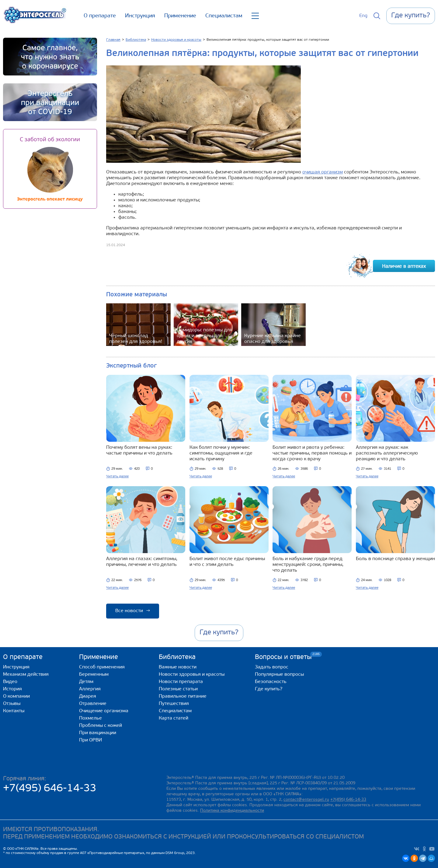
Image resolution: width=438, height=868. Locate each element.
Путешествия (174, 704)
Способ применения (102, 667)
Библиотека (177, 657)
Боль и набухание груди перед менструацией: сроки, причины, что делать (308, 565)
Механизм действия (26, 675)
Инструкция (140, 16)
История (12, 689)
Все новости (133, 611)
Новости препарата (181, 682)
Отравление (93, 704)
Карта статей (174, 718)
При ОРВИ (90, 740)
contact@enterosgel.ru (306, 800)
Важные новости (178, 667)
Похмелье (90, 718)
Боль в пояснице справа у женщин (395, 559)
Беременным (94, 675)
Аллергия (90, 689)
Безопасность (271, 682)
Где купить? (269, 689)
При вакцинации (98, 733)
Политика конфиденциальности (232, 811)
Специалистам (224, 16)
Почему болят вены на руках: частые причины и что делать (139, 450)
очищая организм (323, 172)
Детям (86, 682)
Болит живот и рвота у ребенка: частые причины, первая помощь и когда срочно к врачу (312, 453)
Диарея (88, 696)
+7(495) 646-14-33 (50, 789)
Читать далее (117, 476)
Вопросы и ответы (283, 657)
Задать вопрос (272, 667)
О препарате (100, 16)
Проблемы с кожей (101, 726)
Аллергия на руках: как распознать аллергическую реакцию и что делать (387, 453)
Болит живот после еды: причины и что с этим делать (227, 562)
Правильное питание (183, 696)
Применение (180, 16)
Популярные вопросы (279, 675)
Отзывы (12, 704)
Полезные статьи (178, 689)
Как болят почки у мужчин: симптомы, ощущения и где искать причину (221, 453)
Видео (10, 682)
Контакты (14, 711)
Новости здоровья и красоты (192, 675)
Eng (363, 16)
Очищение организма (104, 711)
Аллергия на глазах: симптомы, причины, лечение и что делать (142, 562)
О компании (16, 696)
